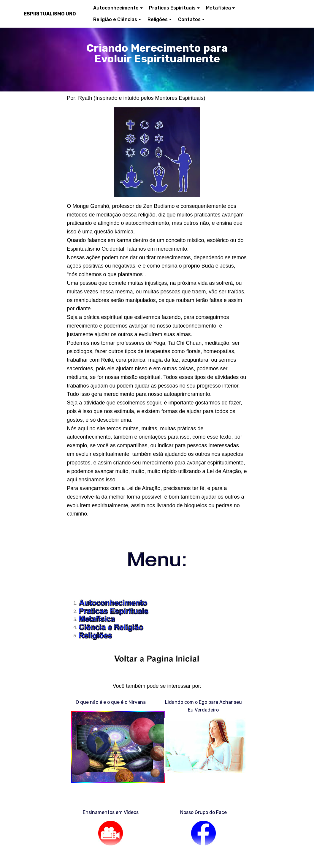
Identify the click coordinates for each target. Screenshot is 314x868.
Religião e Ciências (115, 19)
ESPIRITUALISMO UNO (50, 14)
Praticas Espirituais (172, 8)
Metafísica (218, 8)
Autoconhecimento (116, 8)
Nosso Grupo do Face (203, 812)
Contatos (189, 19)
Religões (158, 19)
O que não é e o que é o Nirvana (111, 702)
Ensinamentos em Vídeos (111, 812)
